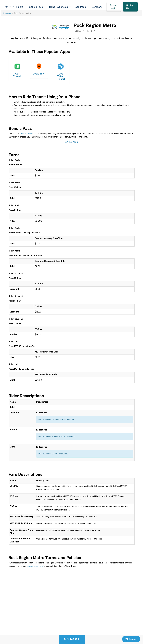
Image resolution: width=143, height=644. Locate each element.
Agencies (7, 13)
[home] (10, 7)
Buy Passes (72, 639)
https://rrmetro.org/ (35, 566)
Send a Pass (26, 134)
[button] (21, 7)
